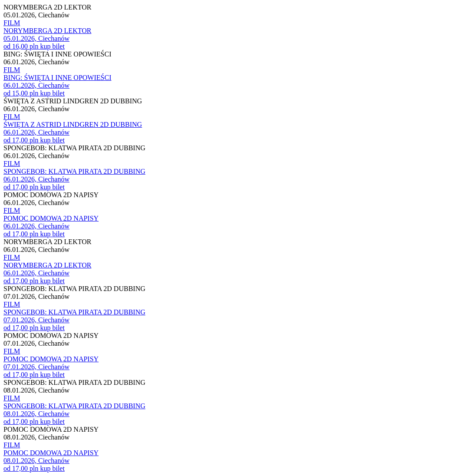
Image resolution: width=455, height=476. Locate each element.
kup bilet (52, 46)
